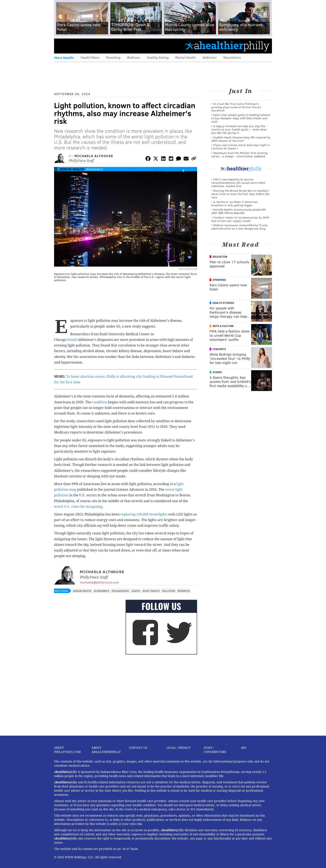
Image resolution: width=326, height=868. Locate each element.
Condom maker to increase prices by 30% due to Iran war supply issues (240, 219)
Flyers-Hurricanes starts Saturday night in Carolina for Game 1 (241, 147)
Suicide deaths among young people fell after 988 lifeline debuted (239, 211)
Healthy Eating (158, 57)
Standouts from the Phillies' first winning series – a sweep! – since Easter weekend (239, 155)
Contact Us (138, 748)
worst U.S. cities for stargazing (78, 507)
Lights (136, 591)
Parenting (113, 57)
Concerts (219, 349)
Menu (61, 46)
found (72, 340)
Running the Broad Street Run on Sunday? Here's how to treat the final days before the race (240, 194)
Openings (219, 280)
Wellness (134, 57)
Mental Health (186, 57)
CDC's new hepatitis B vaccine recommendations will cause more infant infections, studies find (238, 183)
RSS (244, 748)
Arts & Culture (223, 326)
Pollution (169, 591)
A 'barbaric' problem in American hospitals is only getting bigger (235, 203)
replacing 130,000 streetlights (144, 514)
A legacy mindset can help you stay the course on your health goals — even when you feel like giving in (239, 129)
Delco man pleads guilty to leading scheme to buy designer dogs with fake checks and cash (241, 118)
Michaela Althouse (94, 156)
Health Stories (223, 303)
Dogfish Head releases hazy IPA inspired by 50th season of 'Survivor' (241, 139)
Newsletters (232, 57)
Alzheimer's (94, 169)
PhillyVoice (83, 46)
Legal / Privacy (178, 748)
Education (220, 257)
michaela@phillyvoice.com (99, 582)
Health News (90, 57)
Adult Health (151, 591)
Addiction (210, 57)
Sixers (217, 372)
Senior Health (72, 169)
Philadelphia (120, 591)
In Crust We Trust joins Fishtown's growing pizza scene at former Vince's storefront (236, 107)
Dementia (184, 591)
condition (100, 402)
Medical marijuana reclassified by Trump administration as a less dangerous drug (239, 227)
